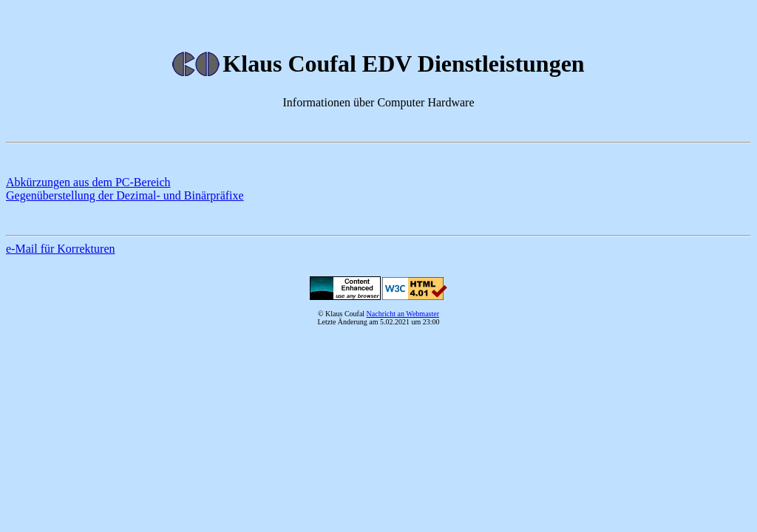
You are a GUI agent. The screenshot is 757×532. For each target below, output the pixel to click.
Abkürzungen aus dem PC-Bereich (88, 182)
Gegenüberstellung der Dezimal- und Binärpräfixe (125, 195)
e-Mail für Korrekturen (61, 249)
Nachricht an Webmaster (403, 314)
